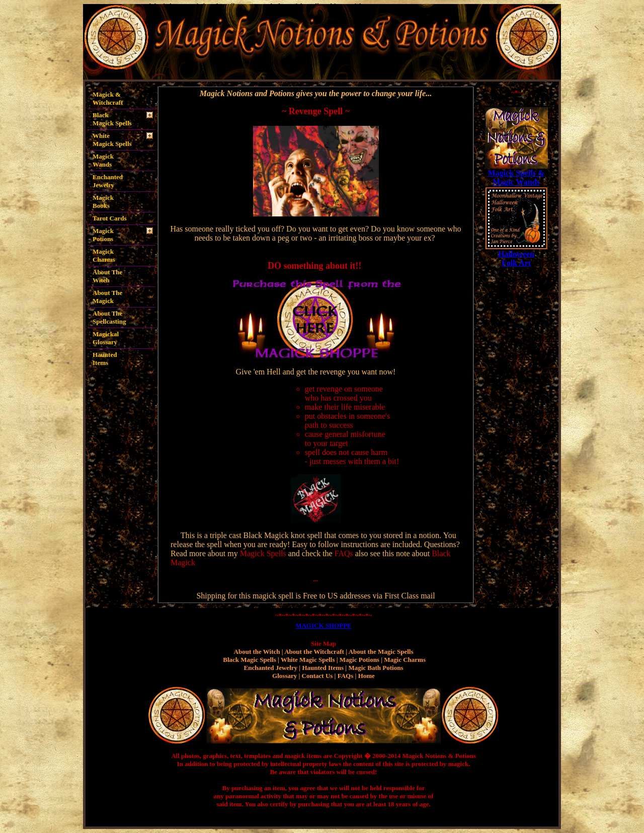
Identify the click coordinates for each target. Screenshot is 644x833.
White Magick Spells (112, 140)
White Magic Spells (308, 660)
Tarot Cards (110, 218)
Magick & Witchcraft (108, 98)
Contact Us (317, 676)
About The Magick (107, 297)
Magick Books (105, 202)
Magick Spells (263, 553)
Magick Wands (103, 160)
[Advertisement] (516, 419)
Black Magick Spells (112, 119)
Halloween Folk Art (516, 258)
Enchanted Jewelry (108, 181)
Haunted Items (105, 357)
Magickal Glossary (106, 338)
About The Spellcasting (109, 317)
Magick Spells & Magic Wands (516, 177)
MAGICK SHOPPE (324, 625)
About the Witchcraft (314, 652)
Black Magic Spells (249, 660)
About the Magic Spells (381, 652)
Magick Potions (103, 235)
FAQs (344, 553)
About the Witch (257, 652)
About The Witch (107, 276)
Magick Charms (104, 255)
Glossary (285, 676)
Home (367, 676)
